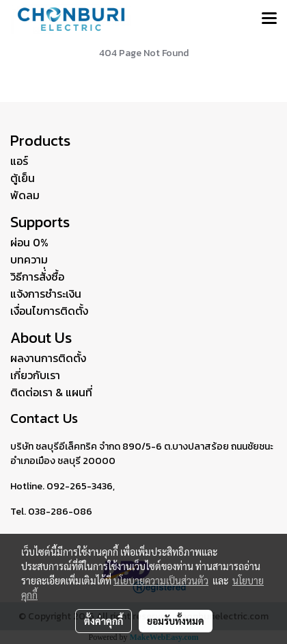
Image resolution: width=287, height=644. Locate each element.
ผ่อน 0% (29, 242)
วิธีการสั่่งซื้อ (37, 276)
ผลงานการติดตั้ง (48, 358)
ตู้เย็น (23, 178)
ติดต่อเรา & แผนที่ (51, 392)
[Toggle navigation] (269, 19)
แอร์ (19, 161)
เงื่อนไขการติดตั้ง (49, 311)
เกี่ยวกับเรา (35, 375)
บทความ (29, 259)
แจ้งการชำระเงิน (46, 294)
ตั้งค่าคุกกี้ (104, 621)
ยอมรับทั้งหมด (176, 621)
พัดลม (25, 195)
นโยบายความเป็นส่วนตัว (161, 580)
